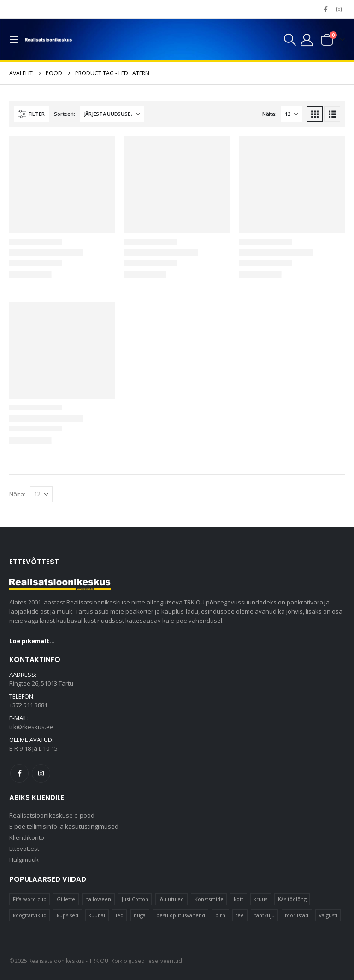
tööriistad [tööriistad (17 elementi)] (297, 915)
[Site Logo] (48, 40)
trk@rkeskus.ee (31, 727)
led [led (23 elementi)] (120, 915)
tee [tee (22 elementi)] (240, 915)
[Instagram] (339, 9)
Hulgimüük (24, 860)
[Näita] (292, 114)
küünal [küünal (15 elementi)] (97, 915)
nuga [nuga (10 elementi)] (140, 915)
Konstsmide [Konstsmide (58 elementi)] (209, 899)
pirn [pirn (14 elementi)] (220, 915)
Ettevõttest (24, 849)
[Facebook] (326, 9)
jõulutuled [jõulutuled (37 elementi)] (171, 899)
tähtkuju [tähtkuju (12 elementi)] (265, 915)
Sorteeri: (65, 114)
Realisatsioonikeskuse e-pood (52, 815)
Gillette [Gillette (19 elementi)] (66, 899)
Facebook (19, 773)
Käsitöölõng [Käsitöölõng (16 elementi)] (292, 899)
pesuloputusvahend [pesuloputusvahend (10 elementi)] (181, 915)
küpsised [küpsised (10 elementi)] (68, 915)
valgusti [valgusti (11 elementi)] (328, 915)
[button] (16, 40)
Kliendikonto (27, 837)
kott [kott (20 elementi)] (239, 899)
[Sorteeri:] (112, 114)
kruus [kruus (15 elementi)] (260, 899)
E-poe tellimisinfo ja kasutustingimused (64, 826)
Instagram (41, 773)
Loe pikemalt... (32, 641)
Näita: (269, 114)
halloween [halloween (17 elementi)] (98, 899)
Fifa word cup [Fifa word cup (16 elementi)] (30, 899)
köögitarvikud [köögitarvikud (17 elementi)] (30, 915)
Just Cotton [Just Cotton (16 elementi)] (135, 899)
